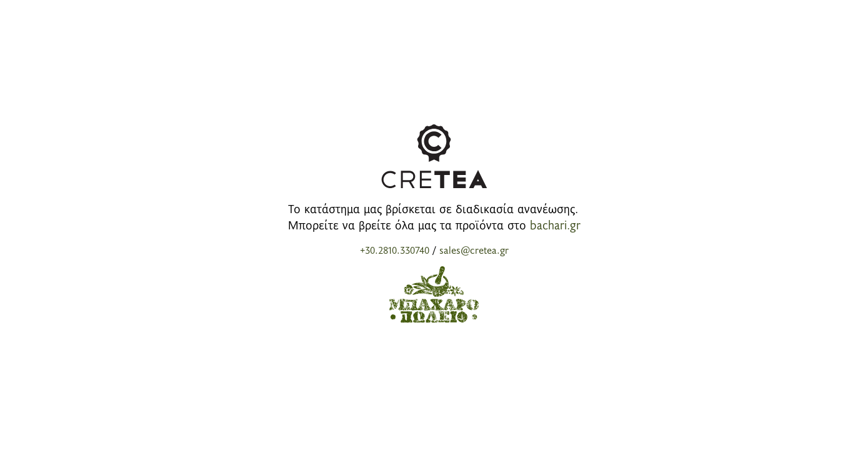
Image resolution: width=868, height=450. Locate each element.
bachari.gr (555, 224)
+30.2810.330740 (395, 249)
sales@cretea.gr (474, 249)
